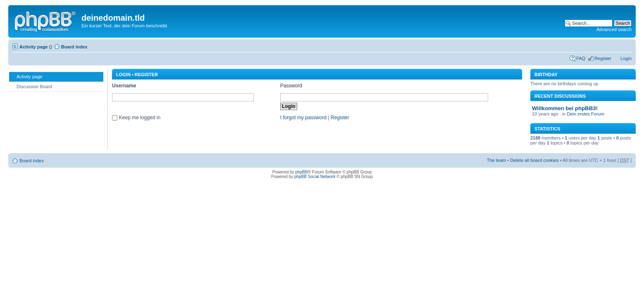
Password (291, 86)
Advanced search (614, 29)
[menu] (56, 82)
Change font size (626, 45)
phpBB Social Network (315, 177)
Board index (74, 47)
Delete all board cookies (534, 160)
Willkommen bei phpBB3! (565, 108)
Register (603, 58)
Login (626, 58)
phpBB (301, 172)
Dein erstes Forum (585, 114)
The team (496, 160)
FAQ (581, 58)
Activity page (33, 47)
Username (124, 86)
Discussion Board (30, 86)
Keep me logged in (140, 118)
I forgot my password (303, 118)
